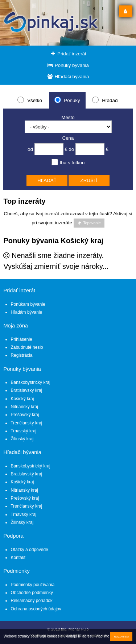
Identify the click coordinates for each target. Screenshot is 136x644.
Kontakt (18, 558)
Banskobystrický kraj (30, 382)
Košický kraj (22, 399)
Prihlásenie (21, 339)
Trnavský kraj (23, 431)
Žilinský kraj (22, 439)
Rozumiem (121, 637)
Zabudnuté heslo (27, 347)
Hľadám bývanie (26, 312)
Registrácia (21, 355)
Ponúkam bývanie (28, 304)
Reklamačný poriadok (31, 601)
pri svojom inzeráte (52, 223)
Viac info (102, 636)
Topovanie (89, 223)
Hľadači (105, 100)
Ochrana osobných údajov (36, 609)
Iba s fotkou (68, 162)
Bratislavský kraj (26, 390)
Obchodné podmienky (32, 593)
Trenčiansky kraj (26, 423)
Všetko (30, 100)
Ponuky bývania (68, 65)
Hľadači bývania (68, 77)
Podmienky (17, 571)
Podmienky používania (32, 585)
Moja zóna (16, 326)
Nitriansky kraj (24, 407)
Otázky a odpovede (29, 550)
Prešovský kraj (25, 415)
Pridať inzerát (68, 54)
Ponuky (67, 100)
